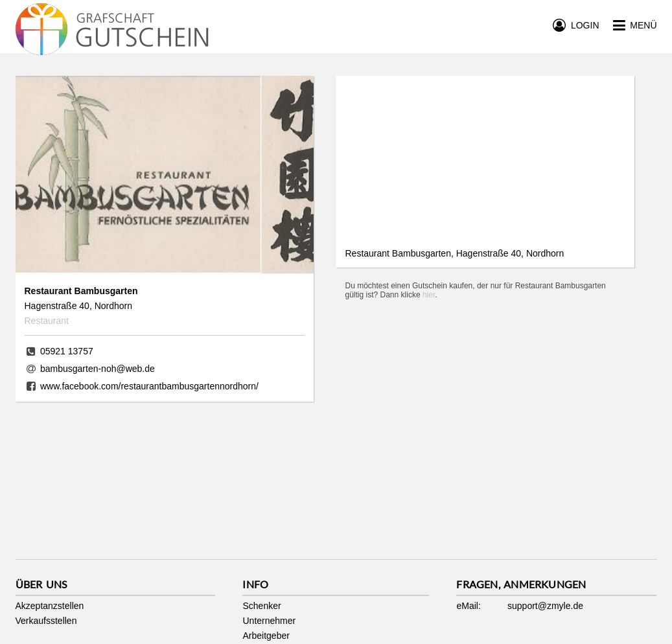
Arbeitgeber (266, 636)
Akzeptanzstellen (50, 606)
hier (429, 295)
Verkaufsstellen (46, 621)
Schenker (261, 606)
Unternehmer (269, 621)
